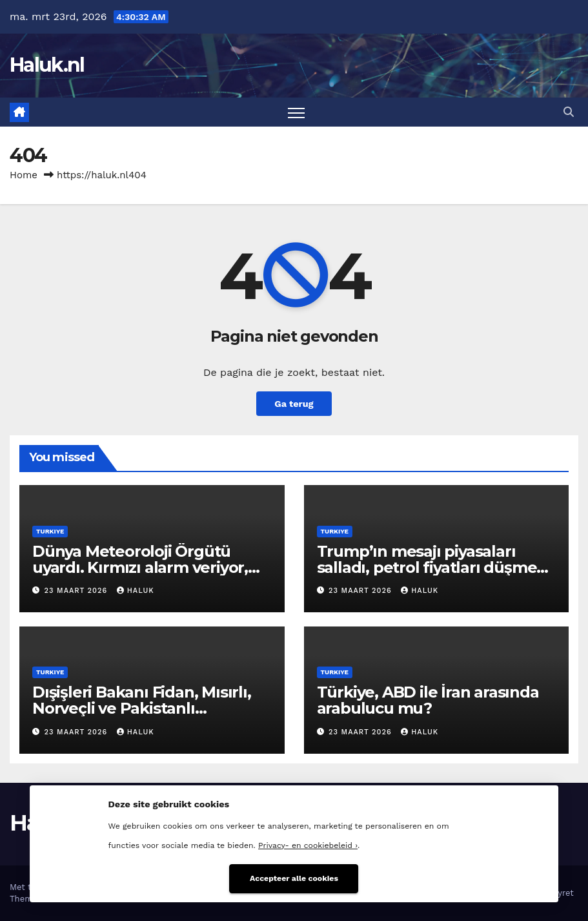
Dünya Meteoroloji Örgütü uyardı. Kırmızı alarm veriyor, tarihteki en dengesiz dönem (142, 567)
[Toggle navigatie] (297, 112)
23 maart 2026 (77, 591)
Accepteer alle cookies (294, 878)
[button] (569, 112)
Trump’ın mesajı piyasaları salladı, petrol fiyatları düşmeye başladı (436, 567)
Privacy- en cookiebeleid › (308, 845)
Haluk (136, 591)
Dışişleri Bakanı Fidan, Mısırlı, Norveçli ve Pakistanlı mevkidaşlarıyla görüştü (142, 708)
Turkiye (50, 531)
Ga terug (294, 404)
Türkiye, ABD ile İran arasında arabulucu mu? (428, 700)
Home (24, 175)
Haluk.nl (47, 65)
